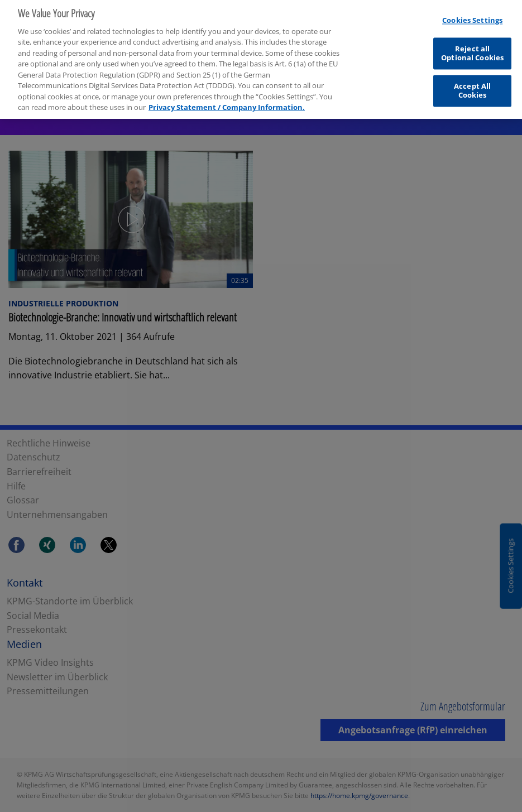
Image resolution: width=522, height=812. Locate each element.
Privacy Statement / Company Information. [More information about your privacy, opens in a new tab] (227, 105)
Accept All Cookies (472, 88)
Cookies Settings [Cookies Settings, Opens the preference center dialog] (472, 18)
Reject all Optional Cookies (472, 51)
